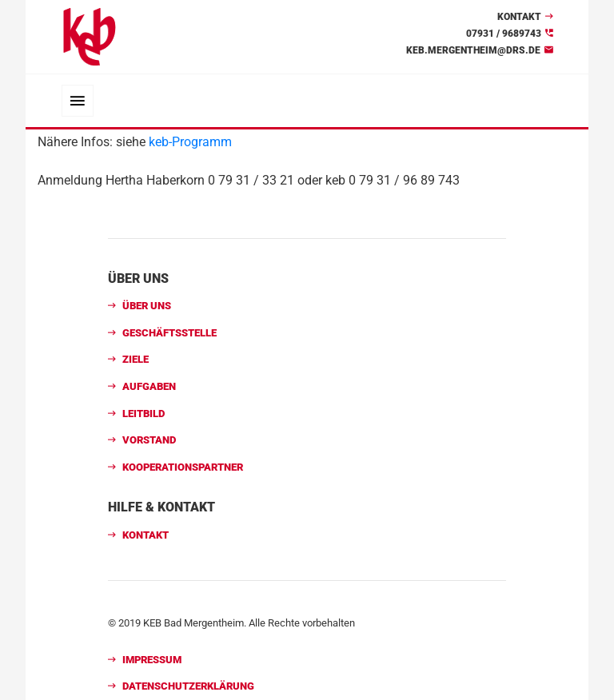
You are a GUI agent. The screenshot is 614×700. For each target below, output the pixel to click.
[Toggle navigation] (78, 101)
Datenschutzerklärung (188, 686)
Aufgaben (149, 386)
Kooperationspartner (183, 467)
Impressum (152, 660)
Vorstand (149, 440)
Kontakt (519, 17)
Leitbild (144, 414)
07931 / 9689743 (504, 34)
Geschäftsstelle (169, 333)
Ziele (136, 359)
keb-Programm (190, 142)
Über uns (147, 306)
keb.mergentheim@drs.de (473, 50)
